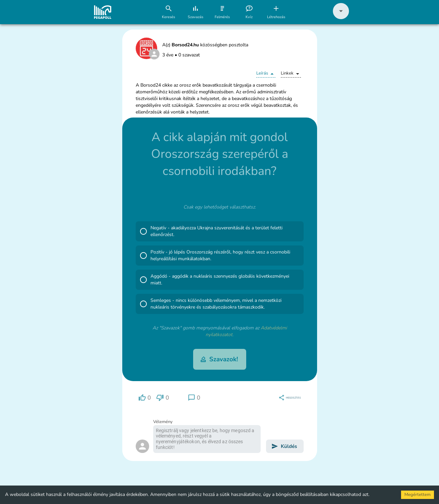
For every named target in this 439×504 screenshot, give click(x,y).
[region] (145, 398)
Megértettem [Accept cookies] (418, 495)
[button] (341, 18)
